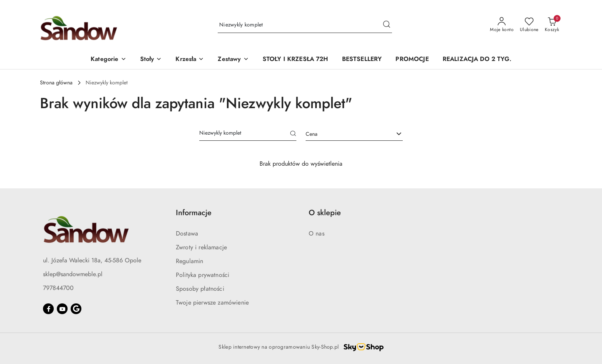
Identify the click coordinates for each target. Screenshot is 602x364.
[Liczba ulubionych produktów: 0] (529, 25)
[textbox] (345, 134)
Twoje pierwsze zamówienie (212, 303)
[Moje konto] (502, 25)
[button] (108, 60)
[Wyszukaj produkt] (305, 25)
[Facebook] (48, 309)
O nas (317, 234)
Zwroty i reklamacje (201, 247)
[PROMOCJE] (412, 60)
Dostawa (187, 234)
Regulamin (189, 261)
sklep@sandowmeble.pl (73, 274)
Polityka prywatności (203, 275)
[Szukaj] (293, 134)
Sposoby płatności (200, 289)
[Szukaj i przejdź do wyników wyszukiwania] (387, 25)
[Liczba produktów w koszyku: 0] (552, 25)
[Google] (76, 309)
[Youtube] (62, 309)
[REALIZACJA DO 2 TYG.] (477, 60)
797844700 (58, 288)
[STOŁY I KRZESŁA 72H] (295, 60)
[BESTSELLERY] (362, 60)
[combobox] (354, 134)
